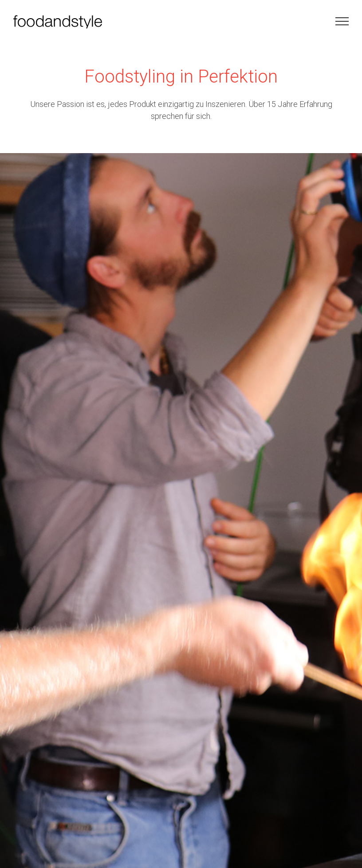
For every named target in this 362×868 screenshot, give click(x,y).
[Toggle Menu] (342, 21)
